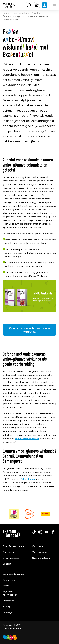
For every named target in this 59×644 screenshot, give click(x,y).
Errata (6, 586)
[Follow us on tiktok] (34, 533)
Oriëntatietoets (11, 558)
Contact (7, 564)
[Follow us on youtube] (47, 533)
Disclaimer (8, 601)
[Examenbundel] (9, 5)
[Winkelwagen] (37, 5)
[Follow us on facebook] (53, 533)
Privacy (7, 606)
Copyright (8, 612)
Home (6, 13)
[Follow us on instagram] (40, 533)
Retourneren (9, 580)
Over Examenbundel (14, 546)
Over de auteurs (41, 558)
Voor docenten (40, 552)
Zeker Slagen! (28, 479)
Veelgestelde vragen (14, 574)
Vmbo (37, 13)
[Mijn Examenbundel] (45, 5)
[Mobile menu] (54, 5)
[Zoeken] (29, 5)
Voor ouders (39, 546)
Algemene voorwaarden (10, 593)
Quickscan (8, 552)
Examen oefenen (22, 13)
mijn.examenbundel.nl (27, 439)
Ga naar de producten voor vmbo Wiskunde (29, 330)
